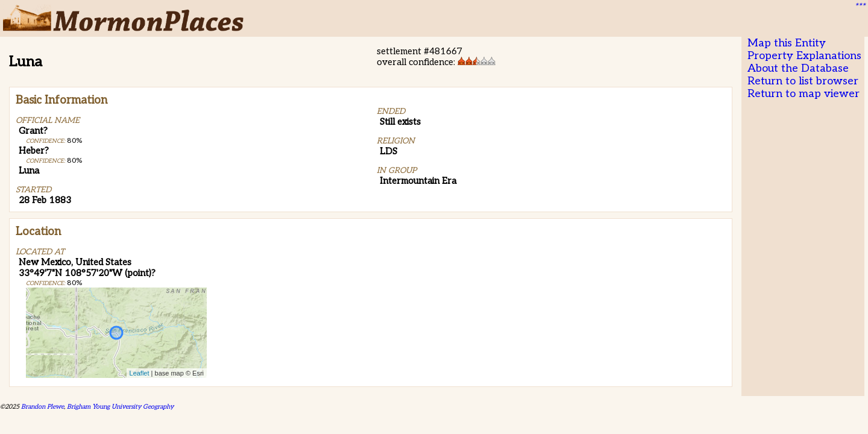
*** (860, 7)
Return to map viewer (804, 94)
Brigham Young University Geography (120, 407)
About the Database (798, 68)
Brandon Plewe (42, 407)
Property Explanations (804, 56)
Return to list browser (803, 81)
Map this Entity (787, 43)
